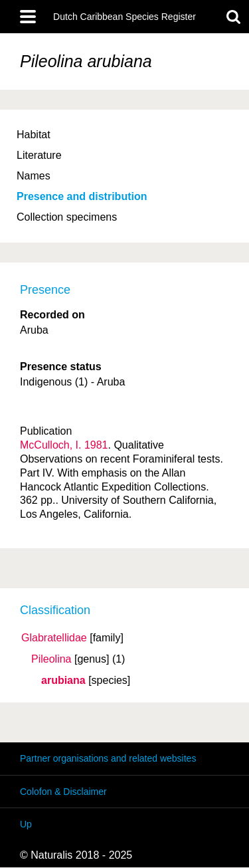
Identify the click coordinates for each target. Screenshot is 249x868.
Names (34, 176)
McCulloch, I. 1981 (64, 445)
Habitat (34, 135)
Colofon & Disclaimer (63, 792)
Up (26, 824)
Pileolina (51, 659)
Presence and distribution (82, 196)
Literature (39, 155)
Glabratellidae (54, 638)
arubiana (63, 681)
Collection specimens (67, 217)
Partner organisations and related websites (108, 758)
